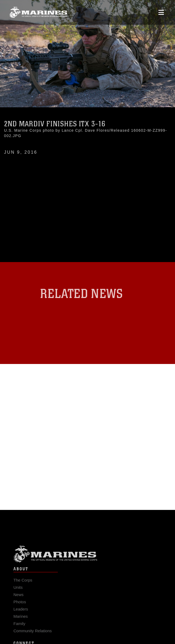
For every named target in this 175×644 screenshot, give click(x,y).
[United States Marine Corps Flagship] (38, 12)
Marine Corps (87, 557)
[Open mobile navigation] (161, 12)
